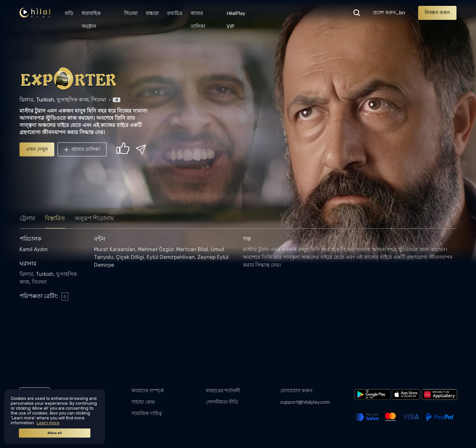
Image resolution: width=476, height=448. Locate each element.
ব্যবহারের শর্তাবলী (223, 391)
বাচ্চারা (152, 13)
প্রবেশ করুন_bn (389, 13)
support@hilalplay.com (305, 402)
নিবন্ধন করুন (437, 13)
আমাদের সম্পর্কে (148, 391)
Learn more (48, 423)
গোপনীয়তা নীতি (222, 402)
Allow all (54, 433)
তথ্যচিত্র (175, 13)
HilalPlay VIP (236, 15)
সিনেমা (131, 13)
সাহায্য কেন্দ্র (143, 402)
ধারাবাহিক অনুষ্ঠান (91, 15)
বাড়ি (69, 13)
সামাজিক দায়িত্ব (147, 414)
